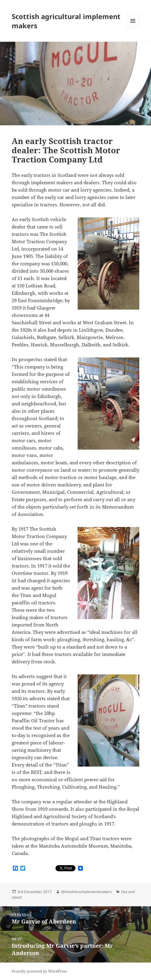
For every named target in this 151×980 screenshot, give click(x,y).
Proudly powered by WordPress (39, 971)
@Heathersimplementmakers (86, 892)
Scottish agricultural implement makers (66, 21)
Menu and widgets (133, 27)
